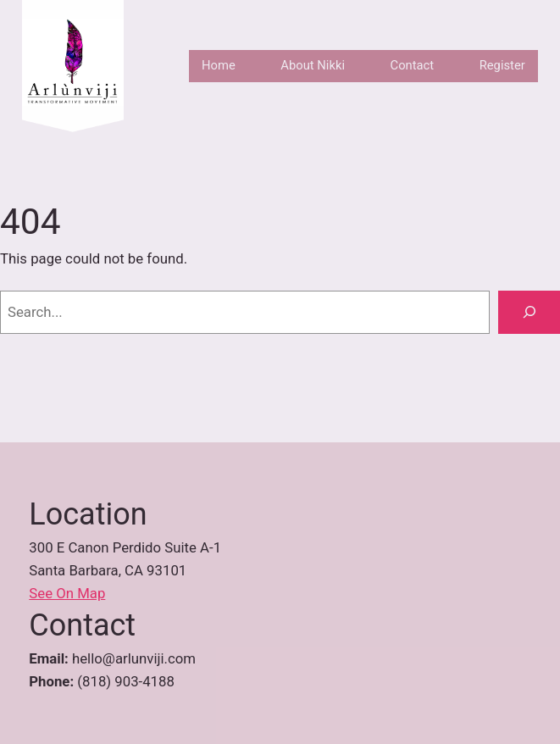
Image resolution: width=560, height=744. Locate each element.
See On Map (67, 593)
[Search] (529, 312)
